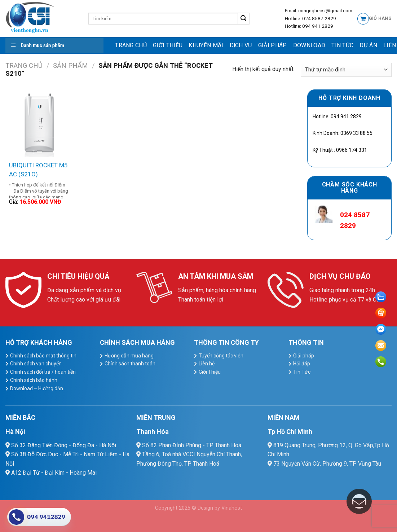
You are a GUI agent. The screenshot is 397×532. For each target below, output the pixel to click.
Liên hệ (207, 364)
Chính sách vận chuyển (36, 364)
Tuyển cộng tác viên (221, 356)
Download (309, 45)
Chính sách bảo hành (34, 380)
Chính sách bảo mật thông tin (43, 356)
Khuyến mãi (206, 45)
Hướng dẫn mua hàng (129, 356)
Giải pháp (273, 45)
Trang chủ (131, 45)
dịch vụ (241, 45)
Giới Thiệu (168, 45)
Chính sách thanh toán (130, 364)
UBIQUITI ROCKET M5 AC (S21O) (38, 170)
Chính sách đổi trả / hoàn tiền (43, 372)
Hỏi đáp (302, 364)
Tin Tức (342, 45)
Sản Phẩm (70, 65)
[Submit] (244, 19)
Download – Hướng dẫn (37, 388)
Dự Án (368, 45)
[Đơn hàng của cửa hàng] (346, 70)
